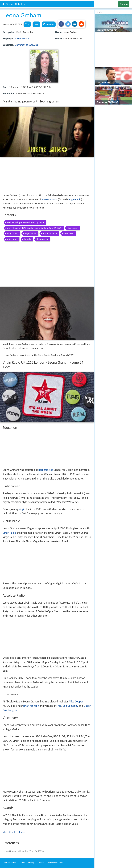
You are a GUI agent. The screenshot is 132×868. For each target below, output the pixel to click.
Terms (22, 863)
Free (59, 706)
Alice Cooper (76, 702)
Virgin (22, 509)
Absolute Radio (22, 38)
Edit (27, 24)
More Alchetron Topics (14, 832)
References (42, 239)
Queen (87, 706)
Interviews (68, 234)
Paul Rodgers (10, 710)
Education (73, 228)
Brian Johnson (31, 706)
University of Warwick (26, 45)
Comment (49, 24)
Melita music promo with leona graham (25, 222)
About (9, 863)
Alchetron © (55, 863)
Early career (12, 234)
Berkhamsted (46, 470)
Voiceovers (12, 239)
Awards (27, 239)
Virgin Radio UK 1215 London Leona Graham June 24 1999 (34, 228)
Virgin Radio (75, 199)
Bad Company (70, 706)
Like (36, 24)
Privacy (31, 863)
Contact (41, 863)
